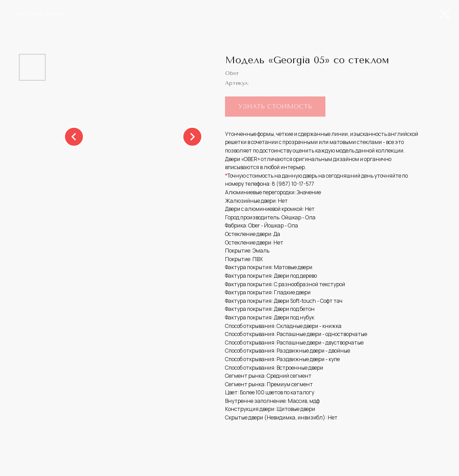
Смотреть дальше (41, 13)
